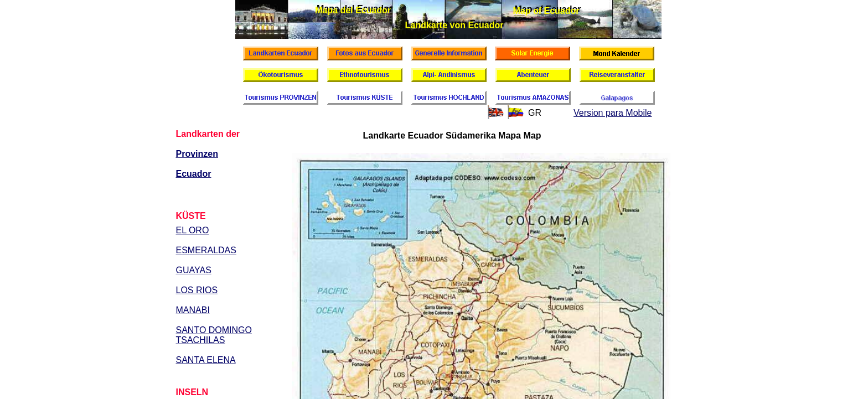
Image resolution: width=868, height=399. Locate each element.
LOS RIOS (197, 290)
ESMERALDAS (206, 250)
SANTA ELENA (206, 360)
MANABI (193, 310)
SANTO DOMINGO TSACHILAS (214, 335)
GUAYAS (194, 270)
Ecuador (194, 174)
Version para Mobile (613, 113)
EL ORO (193, 230)
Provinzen (197, 154)
